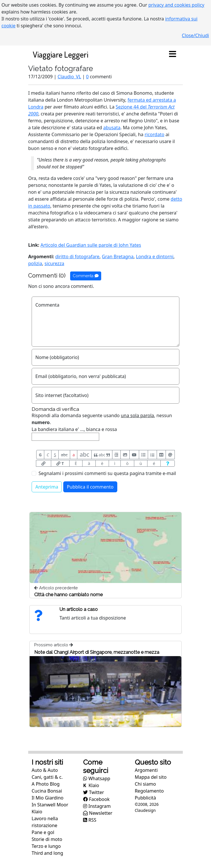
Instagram (97, 806)
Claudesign (145, 810)
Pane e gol (43, 832)
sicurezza (54, 263)
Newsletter (98, 813)
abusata (112, 128)
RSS (90, 820)
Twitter (94, 792)
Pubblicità (145, 798)
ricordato (155, 134)
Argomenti (146, 770)
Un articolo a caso (79, 609)
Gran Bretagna (118, 257)
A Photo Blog (46, 784)
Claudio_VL (69, 77)
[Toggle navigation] (172, 54)
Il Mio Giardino (48, 798)
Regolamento (149, 791)
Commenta (86, 276)
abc (64, 455)
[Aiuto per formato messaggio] (168, 463)
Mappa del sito (151, 777)
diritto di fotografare (77, 257)
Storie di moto (47, 839)
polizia (35, 263)
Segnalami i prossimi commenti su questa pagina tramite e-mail (107, 473)
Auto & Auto (45, 770)
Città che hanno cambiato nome (68, 595)
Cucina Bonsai (47, 791)
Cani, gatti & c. (47, 777)
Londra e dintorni (155, 257)
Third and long (47, 853)
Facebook (96, 799)
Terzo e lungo (46, 846)
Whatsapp (97, 778)
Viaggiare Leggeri (61, 54)
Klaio (37, 812)
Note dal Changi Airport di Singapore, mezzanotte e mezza (97, 652)
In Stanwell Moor (50, 805)
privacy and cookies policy (176, 5)
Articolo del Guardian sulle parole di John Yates (91, 245)
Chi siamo (145, 784)
